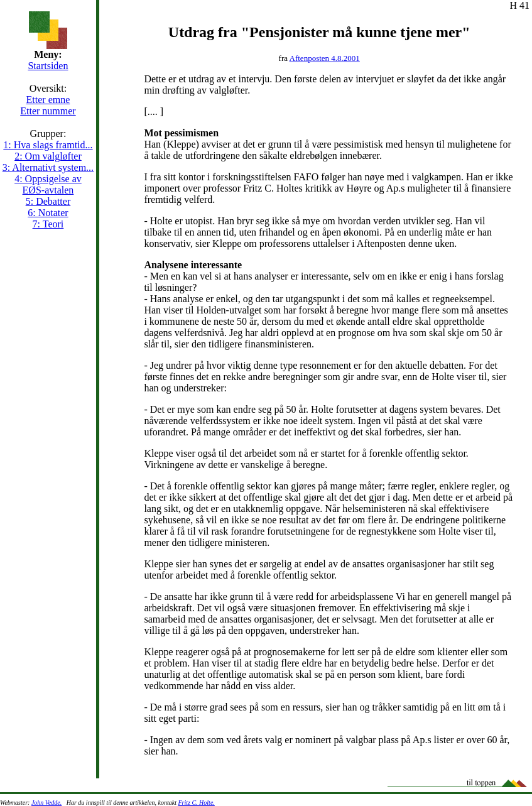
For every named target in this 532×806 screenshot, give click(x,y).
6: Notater (48, 213)
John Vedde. (46, 803)
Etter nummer (48, 111)
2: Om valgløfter (48, 156)
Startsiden (48, 66)
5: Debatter (48, 201)
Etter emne (48, 100)
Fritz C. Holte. (196, 803)
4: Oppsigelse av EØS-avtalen (48, 184)
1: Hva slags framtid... (48, 145)
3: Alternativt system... (48, 167)
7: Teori (48, 224)
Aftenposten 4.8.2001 (325, 58)
